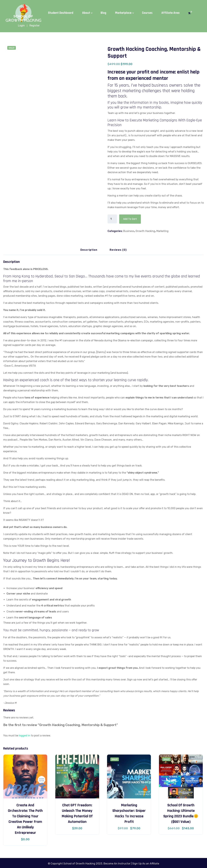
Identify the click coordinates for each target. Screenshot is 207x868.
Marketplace (123, 13)
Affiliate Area (170, 13)
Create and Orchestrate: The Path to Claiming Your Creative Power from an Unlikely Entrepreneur (25, 819)
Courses (147, 13)
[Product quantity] (112, 219)
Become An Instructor (117, 863)
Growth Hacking (145, 231)
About (86, 13)
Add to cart (129, 219)
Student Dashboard (61, 13)
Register (35, 25)
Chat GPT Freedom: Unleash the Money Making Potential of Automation (77, 813)
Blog (103, 13)
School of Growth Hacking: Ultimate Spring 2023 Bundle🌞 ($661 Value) (181, 813)
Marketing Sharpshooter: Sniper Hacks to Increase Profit (129, 813)
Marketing (162, 231)
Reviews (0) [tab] (118, 249)
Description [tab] (89, 249)
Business (129, 231)
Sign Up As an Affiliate (146, 863)
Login (21, 25)
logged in (25, 735)
